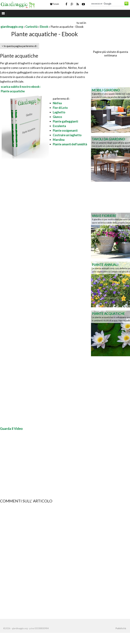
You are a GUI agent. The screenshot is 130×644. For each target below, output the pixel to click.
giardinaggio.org (12, 27)
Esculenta (59, 126)
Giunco (57, 117)
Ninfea (57, 103)
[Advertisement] (38, 23)
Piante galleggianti (65, 121)
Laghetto (59, 112)
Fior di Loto (60, 108)
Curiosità (31, 27)
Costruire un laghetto (67, 135)
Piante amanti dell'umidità (70, 144)
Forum (55, 4)
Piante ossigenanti (65, 130)
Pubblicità (121, 628)
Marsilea (59, 140)
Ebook (44, 27)
